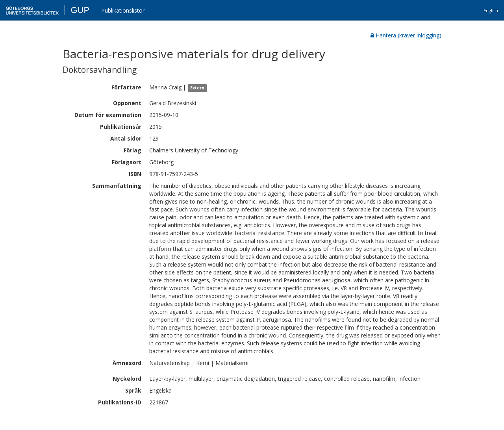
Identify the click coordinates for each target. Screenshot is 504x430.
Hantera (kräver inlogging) (406, 35)
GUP (80, 10)
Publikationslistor (123, 10)
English (491, 10)
